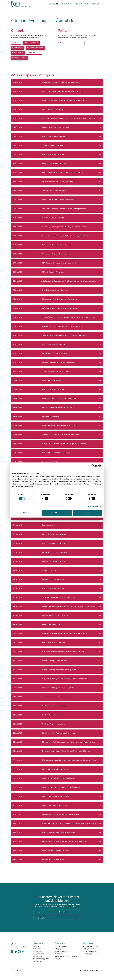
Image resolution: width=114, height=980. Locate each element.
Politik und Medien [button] (34, 53)
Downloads (38, 956)
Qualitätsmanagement (41, 959)
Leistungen (82, 4)
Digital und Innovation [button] (35, 48)
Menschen (37, 951)
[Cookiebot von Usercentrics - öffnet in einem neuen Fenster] (93, 466)
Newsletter (38, 961)
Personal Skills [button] (18, 53)
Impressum (84, 970)
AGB (102, 970)
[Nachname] (69, 912)
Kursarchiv (58, 959)
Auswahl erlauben (57, 513)
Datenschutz (94, 970)
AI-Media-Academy (62, 951)
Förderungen (87, 954)
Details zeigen (93, 506)
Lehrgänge (58, 949)
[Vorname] (45, 912)
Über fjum (53, 4)
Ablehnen (27, 513)
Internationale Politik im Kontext (66, 956)
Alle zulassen (87, 513)
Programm (67, 4)
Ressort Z (58, 954)
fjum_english (38, 949)
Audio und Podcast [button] (31, 43)
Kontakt (96, 4)
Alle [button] (16, 43)
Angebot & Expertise (91, 946)
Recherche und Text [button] (19, 58)
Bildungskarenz (88, 949)
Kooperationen (39, 954)
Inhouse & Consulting (90, 951)
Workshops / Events (62, 946)
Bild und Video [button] (17, 48)
